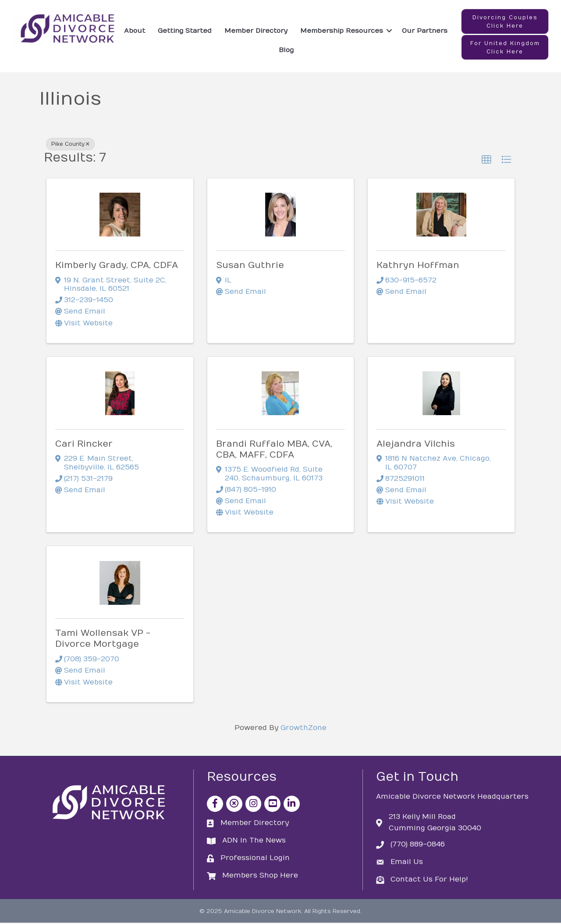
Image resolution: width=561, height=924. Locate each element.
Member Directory (256, 31)
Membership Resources (342, 31)
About (135, 31)
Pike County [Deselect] (70, 145)
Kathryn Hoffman (418, 266)
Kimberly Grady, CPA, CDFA (117, 266)
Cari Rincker (84, 445)
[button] (505, 22)
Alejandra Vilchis (416, 445)
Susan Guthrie (250, 266)
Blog (286, 50)
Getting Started (185, 31)
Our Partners (425, 31)
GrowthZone (304, 729)
